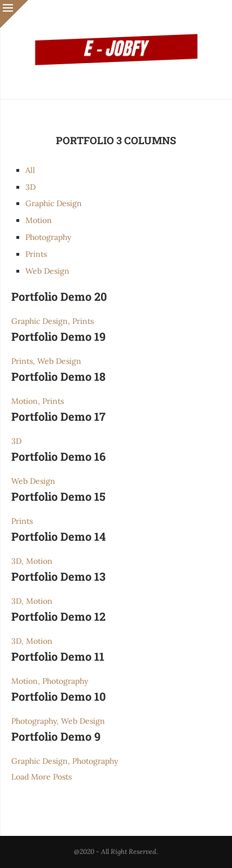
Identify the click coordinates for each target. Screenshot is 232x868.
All (30, 170)
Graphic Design (54, 203)
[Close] (14, 14)
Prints (36, 254)
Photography (48, 237)
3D (30, 187)
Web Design (47, 271)
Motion (39, 220)
